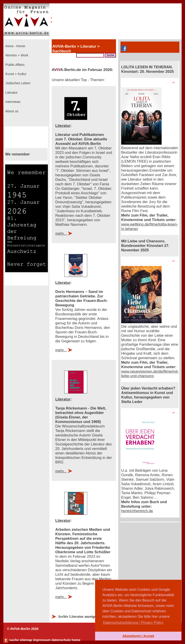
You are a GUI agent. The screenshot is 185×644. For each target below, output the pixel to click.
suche (14, 640)
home (76, 640)
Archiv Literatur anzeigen (78, 616)
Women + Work (16, 55)
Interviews (12, 102)
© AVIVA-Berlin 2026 (23, 629)
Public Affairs (14, 65)
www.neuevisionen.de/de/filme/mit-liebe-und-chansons (150, 374)
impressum (42, 640)
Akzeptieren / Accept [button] (138, 636)
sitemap (26, 640)
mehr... (61, 233)
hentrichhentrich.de (137, 511)
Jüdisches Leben (17, 83)
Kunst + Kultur (15, 74)
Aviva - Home (15, 46)
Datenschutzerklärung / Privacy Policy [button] (133, 623)
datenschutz (61, 640)
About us (11, 111)
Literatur (11, 93)
